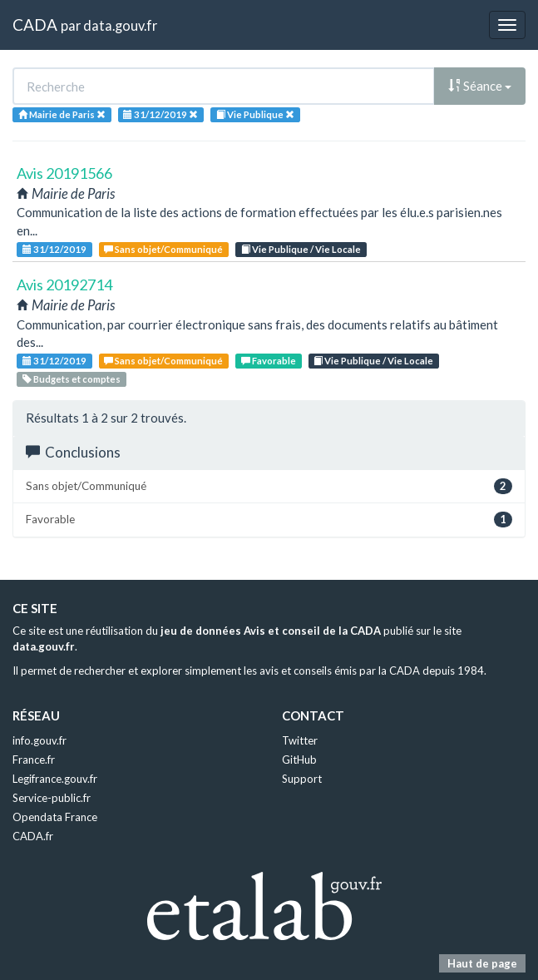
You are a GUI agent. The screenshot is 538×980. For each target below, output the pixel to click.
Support (302, 779)
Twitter (300, 740)
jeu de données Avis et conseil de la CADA (271, 631)
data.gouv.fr (120, 25)
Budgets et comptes (72, 379)
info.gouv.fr (39, 740)
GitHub (299, 760)
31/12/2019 (54, 249)
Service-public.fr (52, 798)
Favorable (269, 361)
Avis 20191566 (64, 173)
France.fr (34, 760)
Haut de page (482, 963)
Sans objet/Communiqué (163, 249)
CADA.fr (33, 836)
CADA (35, 25)
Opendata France (55, 817)
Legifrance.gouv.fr (55, 779)
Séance (480, 86)
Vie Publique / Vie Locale (301, 249)
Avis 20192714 (64, 285)
